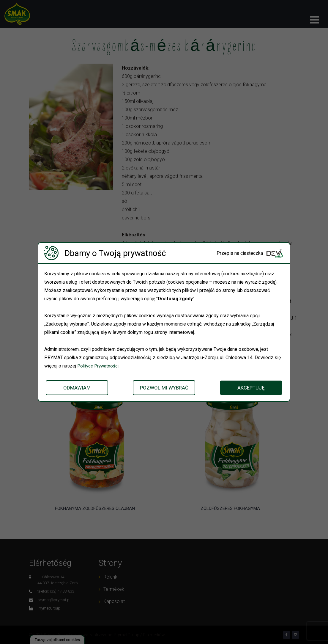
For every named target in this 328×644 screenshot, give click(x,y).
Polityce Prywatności (99, 366)
